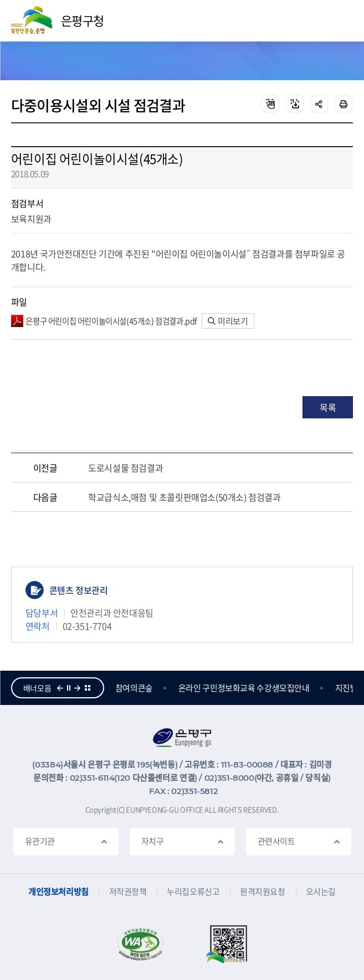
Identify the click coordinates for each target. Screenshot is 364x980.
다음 (78, 688)
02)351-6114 (92, 778)
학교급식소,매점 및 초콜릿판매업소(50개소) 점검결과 (184, 497)
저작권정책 (128, 892)
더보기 (88, 688)
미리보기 (228, 321)
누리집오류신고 (193, 892)
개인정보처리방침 (58, 892)
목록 (328, 407)
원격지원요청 (262, 892)
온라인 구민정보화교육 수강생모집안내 (245, 688)
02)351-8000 (229, 778)
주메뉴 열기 (340, 21)
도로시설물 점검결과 (125, 468)
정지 (69, 688)
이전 (60, 688)
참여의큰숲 (135, 688)
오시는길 (321, 892)
